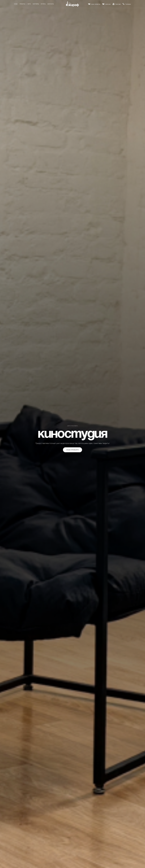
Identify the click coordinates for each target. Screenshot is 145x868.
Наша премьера (73, 450)
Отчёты (43, 4)
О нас (16, 4)
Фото (29, 4)
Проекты (22, 4)
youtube (117, 4)
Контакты (51, 4)
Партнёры (36, 4)
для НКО (106, 4)
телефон (127, 4)
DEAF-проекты (94, 4)
